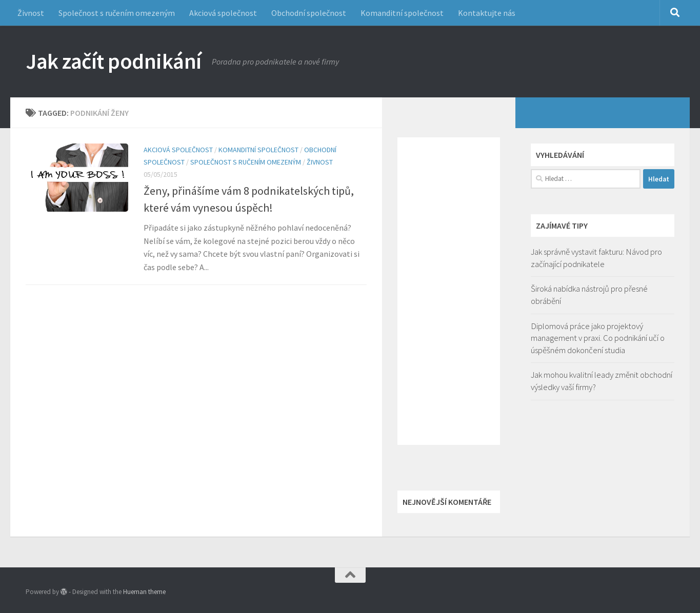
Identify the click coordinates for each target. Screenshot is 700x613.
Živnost (31, 13)
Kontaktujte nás (487, 13)
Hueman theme (144, 592)
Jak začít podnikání (114, 61)
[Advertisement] (449, 291)
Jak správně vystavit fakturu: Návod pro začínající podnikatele (596, 258)
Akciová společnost (223, 13)
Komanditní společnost (402, 13)
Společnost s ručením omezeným (117, 13)
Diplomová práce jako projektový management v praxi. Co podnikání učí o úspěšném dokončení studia (598, 338)
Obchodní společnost (309, 13)
